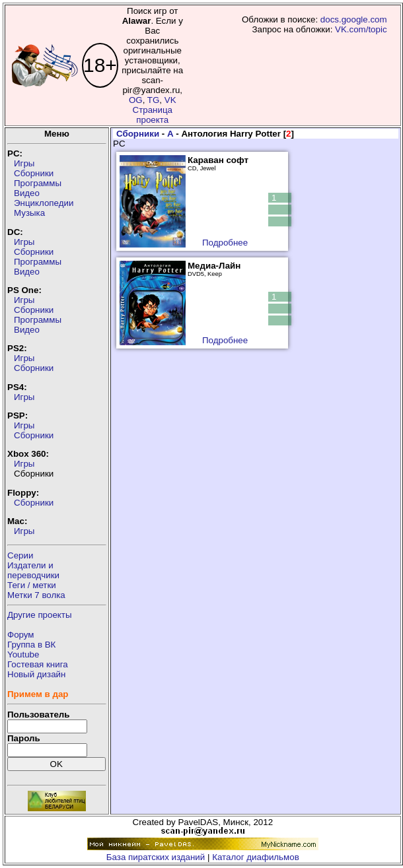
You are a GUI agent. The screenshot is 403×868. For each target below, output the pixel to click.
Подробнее (225, 243)
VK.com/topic (361, 29)
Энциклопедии (44, 203)
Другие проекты (40, 615)
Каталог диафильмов (256, 857)
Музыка (29, 213)
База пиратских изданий (156, 857)
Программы (38, 183)
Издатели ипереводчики (33, 570)
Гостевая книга (38, 664)
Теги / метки (32, 585)
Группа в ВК (31, 645)
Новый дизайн (36, 674)
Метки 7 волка (36, 595)
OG (136, 100)
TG (154, 100)
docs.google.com (354, 19)
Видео (27, 193)
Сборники (34, 173)
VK (170, 100)
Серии (20, 555)
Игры (24, 163)
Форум (21, 635)
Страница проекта (153, 115)
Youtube (23, 654)
